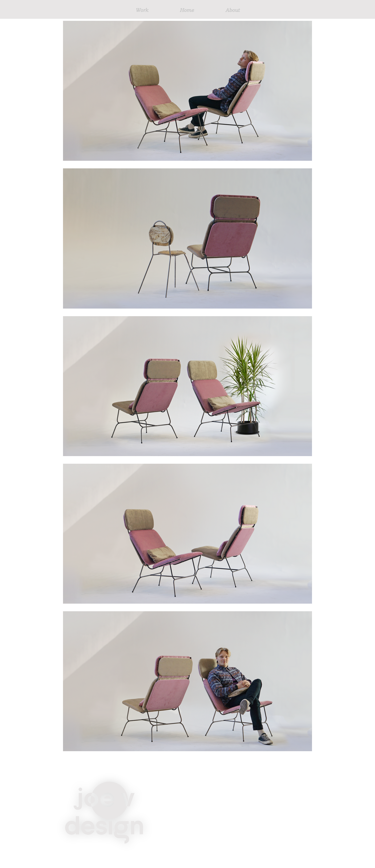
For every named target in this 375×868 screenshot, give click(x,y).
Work (201, 799)
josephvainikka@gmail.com (266, 824)
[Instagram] (246, 837)
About (202, 831)
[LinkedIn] (236, 837)
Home (202, 815)
